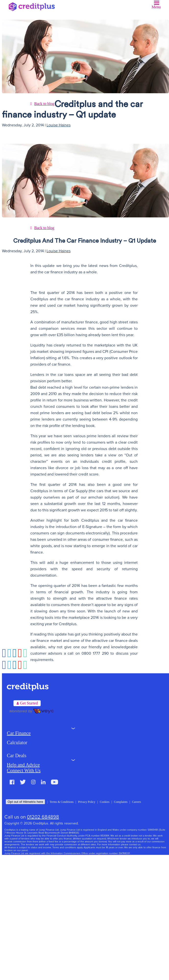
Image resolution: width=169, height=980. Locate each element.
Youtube (54, 782)
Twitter (23, 782)
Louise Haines (59, 125)
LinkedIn (43, 782)
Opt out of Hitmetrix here (25, 802)
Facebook (12, 782)
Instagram (33, 782)
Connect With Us (24, 770)
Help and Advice (23, 765)
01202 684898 (43, 817)
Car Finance (19, 733)
